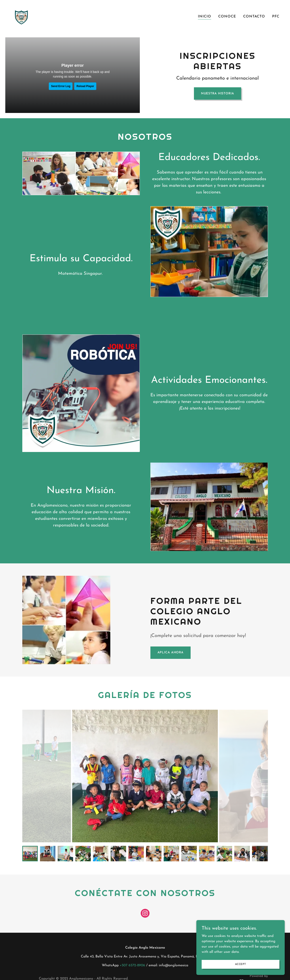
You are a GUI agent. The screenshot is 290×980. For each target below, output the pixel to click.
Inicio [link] (205, 17)
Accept (241, 964)
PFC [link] (276, 17)
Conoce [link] (227, 17)
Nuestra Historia (218, 94)
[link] (21, 16)
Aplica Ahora (171, 653)
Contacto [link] (254, 17)
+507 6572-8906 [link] (132, 965)
